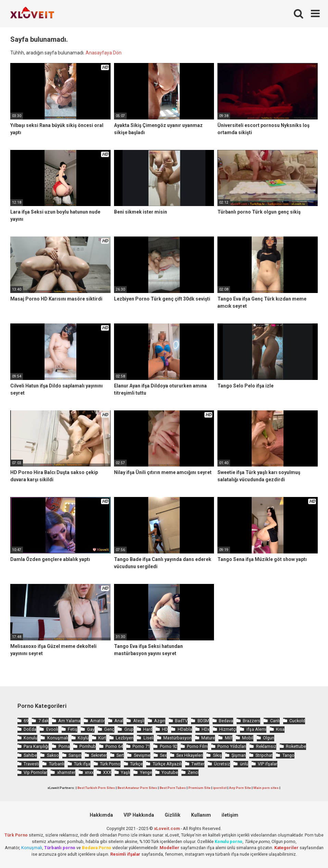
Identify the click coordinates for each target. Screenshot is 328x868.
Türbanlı (57, 764)
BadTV (181, 721)
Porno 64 (114, 746)
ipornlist (220, 788)
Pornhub (88, 746)
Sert (120, 755)
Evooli (52, 729)
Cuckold (297, 721)
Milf (229, 738)
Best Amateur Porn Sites (137, 788)
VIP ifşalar (268, 764)
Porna (64, 746)
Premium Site (199, 788)
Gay (91, 729)
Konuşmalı (58, 738)
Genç (109, 729)
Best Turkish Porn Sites (96, 788)
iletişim (230, 815)
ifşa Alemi (256, 729)
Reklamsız (266, 746)
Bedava (226, 721)
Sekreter (99, 755)
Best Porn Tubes (173, 788)
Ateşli (139, 721)
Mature (208, 738)
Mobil (248, 738)
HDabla (185, 729)
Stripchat (264, 755)
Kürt (102, 738)
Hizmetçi (228, 729)
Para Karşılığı (36, 746)
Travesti (31, 764)
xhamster (66, 772)
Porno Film (197, 746)
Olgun (269, 738)
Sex (163, 755)
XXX (107, 772)
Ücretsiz (222, 764)
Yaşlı (125, 772)
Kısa (280, 729)
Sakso (53, 755)
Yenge (146, 772)
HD (165, 729)
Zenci (193, 772)
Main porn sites (266, 788)
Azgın (160, 721)
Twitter (198, 764)
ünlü (244, 764)
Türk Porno (110, 764)
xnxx (89, 772)
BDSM (203, 721)
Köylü (83, 738)
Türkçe (136, 764)
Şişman (239, 755)
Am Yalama (69, 721)
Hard (148, 729)
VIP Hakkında (139, 815)
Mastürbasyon (178, 738)
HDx (206, 729)
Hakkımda (101, 815)
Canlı (275, 721)
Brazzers (251, 721)
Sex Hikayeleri (190, 755)
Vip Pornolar (35, 772)
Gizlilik (173, 815)
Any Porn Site (240, 788)
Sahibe (30, 755)
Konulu (30, 738)
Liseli (149, 738)
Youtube (170, 772)
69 (26, 721)
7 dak (43, 721)
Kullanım (201, 815)
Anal (119, 721)
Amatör (97, 721)
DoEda (30, 729)
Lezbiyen (125, 738)
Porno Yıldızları (232, 746)
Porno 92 (169, 746)
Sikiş (217, 755)
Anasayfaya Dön (104, 53)
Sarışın (75, 755)
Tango (288, 755)
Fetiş (73, 729)
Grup (129, 729)
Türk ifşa (82, 764)
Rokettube (296, 746)
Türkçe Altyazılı (167, 764)
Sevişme (142, 755)
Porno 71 (141, 746)
